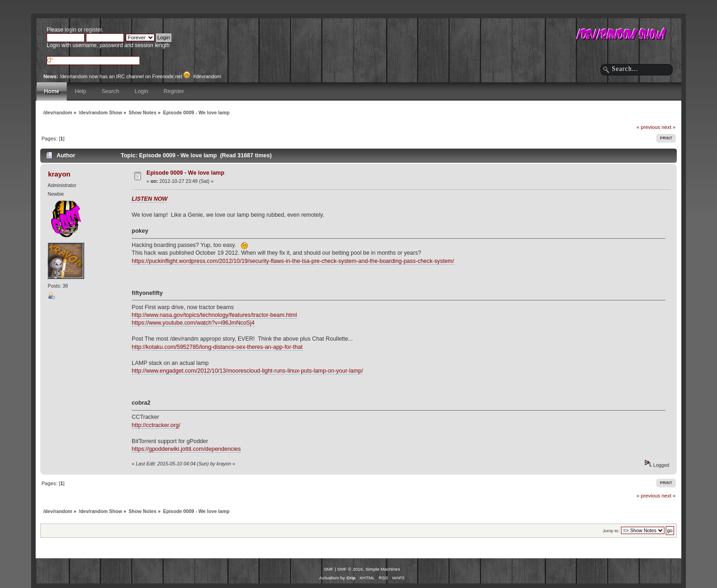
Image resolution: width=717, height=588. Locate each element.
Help (81, 91)
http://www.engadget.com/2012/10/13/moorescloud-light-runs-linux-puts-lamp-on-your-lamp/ (247, 371)
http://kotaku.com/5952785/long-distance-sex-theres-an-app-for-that (217, 347)
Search (110, 91)
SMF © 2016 (350, 569)
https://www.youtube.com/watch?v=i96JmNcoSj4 (193, 323)
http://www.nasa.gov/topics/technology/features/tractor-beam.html (214, 315)
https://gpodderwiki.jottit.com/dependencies (186, 449)
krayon (59, 174)
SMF (329, 569)
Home (51, 91)
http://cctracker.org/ (156, 425)
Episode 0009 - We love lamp (185, 173)
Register (174, 91)
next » (669, 127)
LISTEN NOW (150, 199)
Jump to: (611, 531)
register (93, 30)
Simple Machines (383, 569)
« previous (648, 127)
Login (141, 91)
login (71, 30)
